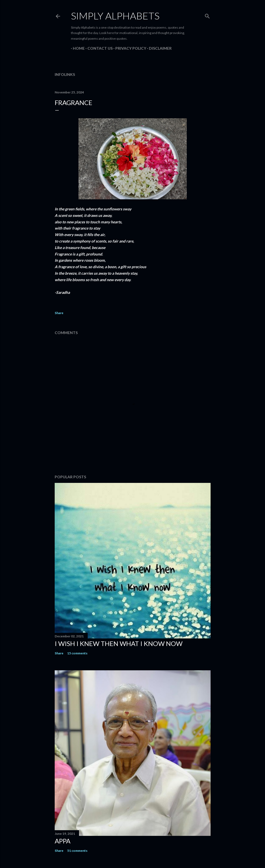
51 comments (77, 851)
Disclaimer (158, 48)
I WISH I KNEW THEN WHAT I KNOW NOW (119, 643)
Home (77, 48)
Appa (63, 841)
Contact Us (98, 48)
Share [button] (59, 313)
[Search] (207, 15)
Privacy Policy (129, 48)
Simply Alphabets (115, 16)
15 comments (77, 653)
